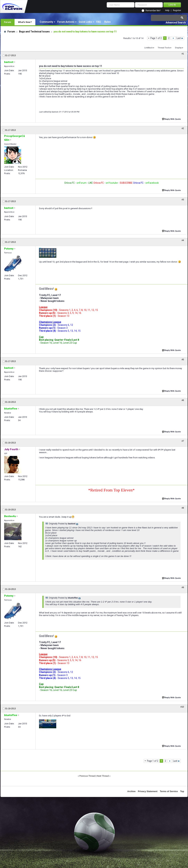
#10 (182, 707)
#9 (183, 587)
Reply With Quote (172, 119)
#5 (183, 360)
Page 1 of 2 (156, 38)
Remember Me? (153, 11)
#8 (183, 508)
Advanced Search (176, 23)
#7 (183, 441)
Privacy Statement (148, 791)
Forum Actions (66, 22)
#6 (183, 400)
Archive (132, 791)
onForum (82, 183)
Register (177, 10)
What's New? (25, 22)
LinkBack (148, 48)
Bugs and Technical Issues (34, 32)
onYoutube (112, 183)
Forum (8, 22)
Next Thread (103, 776)
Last (180, 38)
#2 (183, 128)
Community (46, 22)
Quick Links (85, 22)
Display (178, 48)
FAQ (99, 22)
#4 (183, 240)
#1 (183, 54)
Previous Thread (87, 776)
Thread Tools (164, 48)
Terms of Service (169, 791)
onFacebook (152, 183)
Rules (108, 22)
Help (167, 10)
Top (182, 791)
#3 (183, 200)
